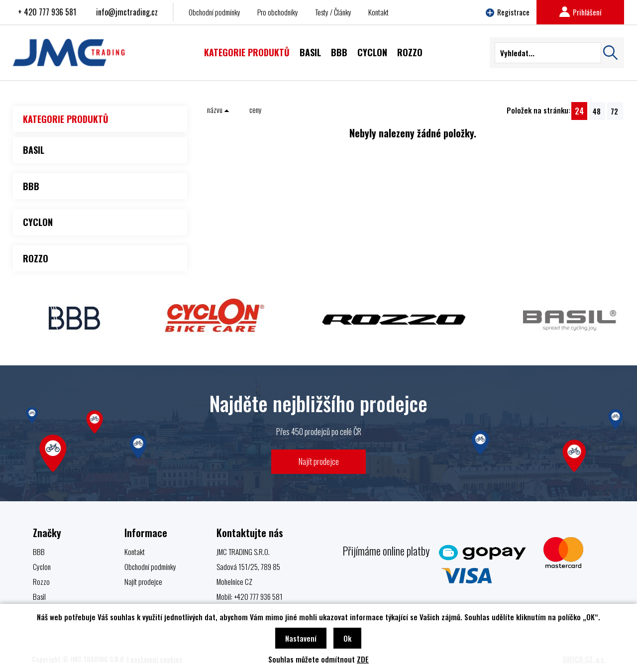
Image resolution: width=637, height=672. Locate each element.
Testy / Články (333, 12)
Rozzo (41, 581)
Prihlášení (580, 12)
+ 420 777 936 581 (47, 12)
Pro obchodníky (278, 12)
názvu (218, 110)
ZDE (363, 659)
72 (614, 111)
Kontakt (378, 12)
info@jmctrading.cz (127, 12)
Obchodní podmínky (214, 12)
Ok (347, 638)
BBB (39, 552)
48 (597, 111)
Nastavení (301, 638)
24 (579, 111)
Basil (39, 596)
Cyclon (42, 566)
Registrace (508, 12)
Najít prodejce (319, 461)
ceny (256, 110)
